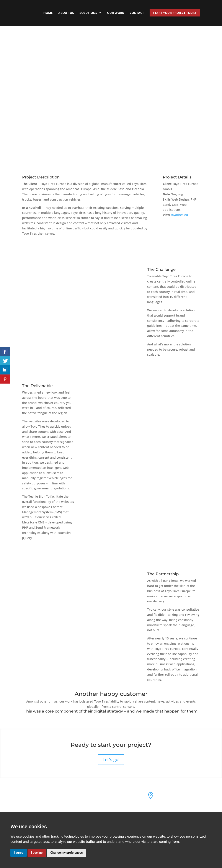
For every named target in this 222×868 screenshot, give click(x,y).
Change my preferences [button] (66, 853)
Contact (137, 13)
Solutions (88, 13)
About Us (66, 13)
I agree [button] (19, 853)
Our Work (116, 13)
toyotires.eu (179, 215)
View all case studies (111, 43)
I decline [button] (37, 853)
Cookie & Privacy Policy (101, 808)
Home (48, 13)
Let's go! (111, 759)
